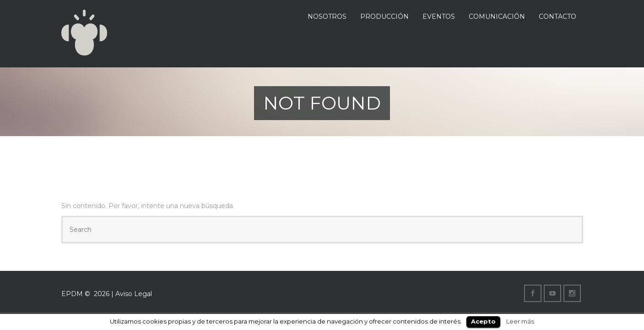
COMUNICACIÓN (497, 16)
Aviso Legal (134, 294)
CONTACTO (557, 16)
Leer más (520, 321)
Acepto (483, 321)
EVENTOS (439, 16)
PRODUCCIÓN (384, 16)
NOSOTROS (327, 16)
